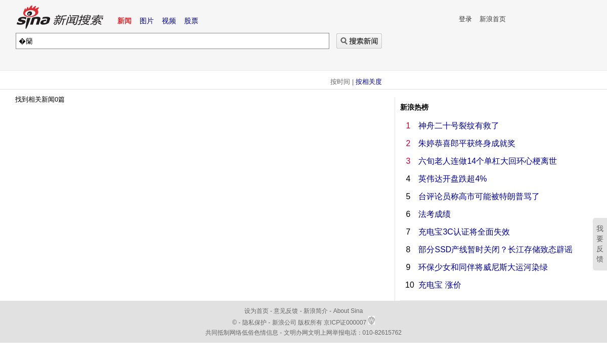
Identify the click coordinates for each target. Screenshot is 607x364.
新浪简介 (316, 311)
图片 (147, 21)
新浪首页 (493, 19)
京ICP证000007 (349, 323)
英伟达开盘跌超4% (452, 179)
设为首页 (256, 311)
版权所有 (310, 323)
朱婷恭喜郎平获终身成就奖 (467, 143)
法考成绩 (435, 214)
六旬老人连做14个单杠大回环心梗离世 (488, 161)
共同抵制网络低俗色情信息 (242, 333)
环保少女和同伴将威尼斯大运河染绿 (483, 267)
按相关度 (369, 82)
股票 (191, 21)
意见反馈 (286, 311)
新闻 (124, 21)
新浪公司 (284, 323)
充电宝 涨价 (440, 285)
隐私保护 (255, 323)
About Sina (348, 311)
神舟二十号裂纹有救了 (459, 126)
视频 (169, 21)
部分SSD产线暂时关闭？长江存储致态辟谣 (495, 249)
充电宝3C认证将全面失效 (464, 232)
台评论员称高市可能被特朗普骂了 (479, 196)
